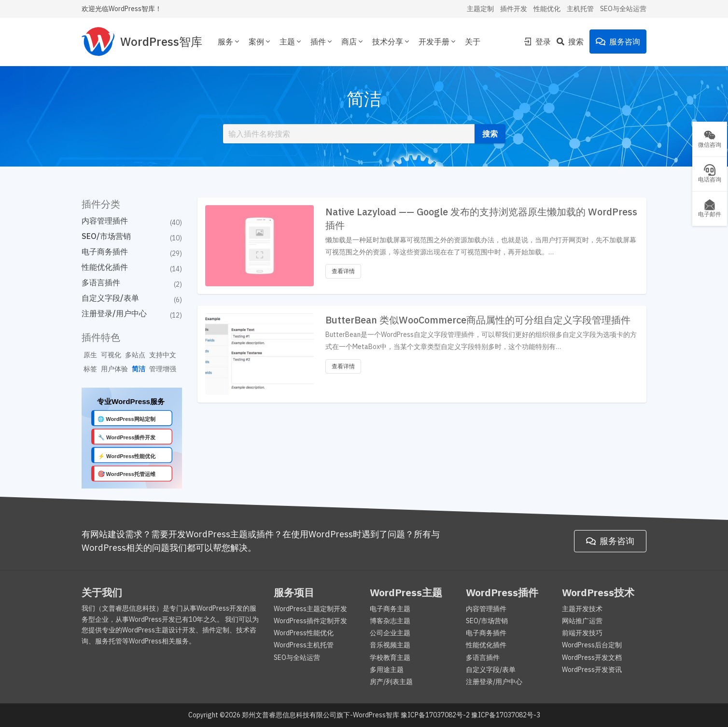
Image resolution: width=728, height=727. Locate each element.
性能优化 (547, 9)
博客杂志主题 (390, 621)
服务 (229, 42)
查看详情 (343, 271)
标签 (90, 369)
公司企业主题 (390, 633)
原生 (90, 355)
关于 (473, 42)
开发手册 (438, 42)
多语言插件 (101, 282)
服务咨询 (618, 42)
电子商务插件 (105, 252)
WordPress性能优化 (304, 633)
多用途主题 (387, 670)
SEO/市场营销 (106, 236)
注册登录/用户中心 (114, 313)
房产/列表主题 (391, 682)
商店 (353, 42)
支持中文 (163, 355)
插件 (322, 42)
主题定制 (480, 9)
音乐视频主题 (390, 645)
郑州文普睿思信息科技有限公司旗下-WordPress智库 (321, 715)
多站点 (135, 355)
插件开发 (514, 9)
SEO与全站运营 (623, 9)
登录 (537, 42)
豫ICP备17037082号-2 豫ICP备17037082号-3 (470, 715)
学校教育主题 (390, 657)
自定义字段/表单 (110, 298)
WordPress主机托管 (304, 645)
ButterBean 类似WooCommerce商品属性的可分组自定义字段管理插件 (478, 320)
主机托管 (580, 9)
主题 (291, 42)
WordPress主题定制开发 (310, 609)
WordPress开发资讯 (592, 670)
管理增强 (163, 369)
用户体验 (114, 369)
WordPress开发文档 (592, 657)
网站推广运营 (582, 621)
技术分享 (392, 42)
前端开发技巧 (582, 633)
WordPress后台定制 (592, 645)
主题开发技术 (582, 609)
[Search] (573, 42)
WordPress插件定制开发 (310, 621)
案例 (260, 42)
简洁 (139, 369)
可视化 (111, 355)
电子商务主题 (390, 609)
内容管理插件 (105, 221)
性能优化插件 (105, 267)
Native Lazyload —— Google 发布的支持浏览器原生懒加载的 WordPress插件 (481, 218)
